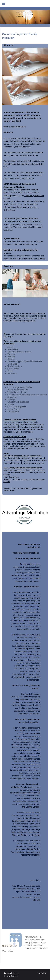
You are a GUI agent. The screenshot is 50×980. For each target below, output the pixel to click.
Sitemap (16, 973)
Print (8, 973)
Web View (42, 973)
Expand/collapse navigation (25, 4)
